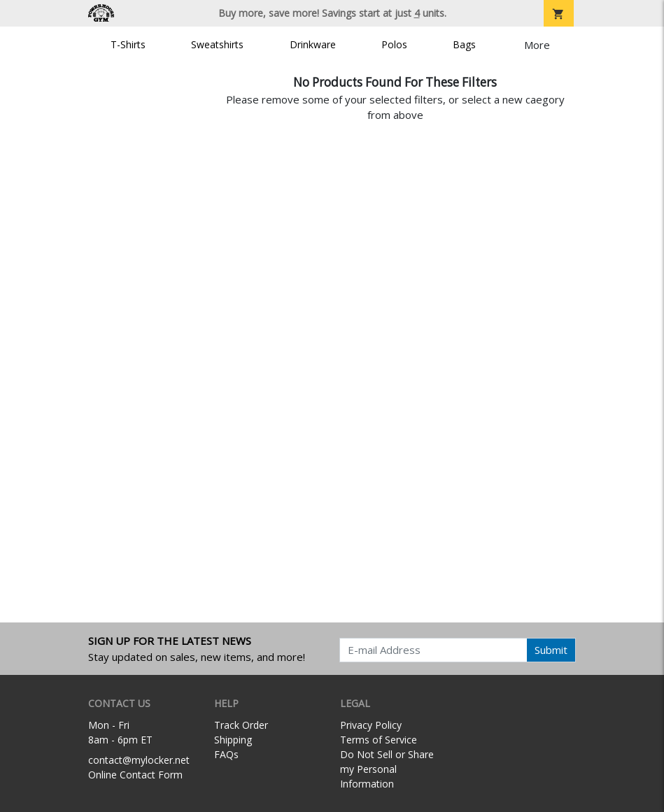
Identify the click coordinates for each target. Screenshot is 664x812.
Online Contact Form (135, 775)
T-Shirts (128, 44)
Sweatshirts (217, 44)
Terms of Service (379, 740)
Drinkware (313, 44)
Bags (464, 44)
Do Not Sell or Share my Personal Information (387, 769)
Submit (551, 650)
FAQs (226, 754)
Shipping (233, 740)
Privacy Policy (371, 725)
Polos (394, 44)
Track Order (241, 725)
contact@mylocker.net (139, 760)
